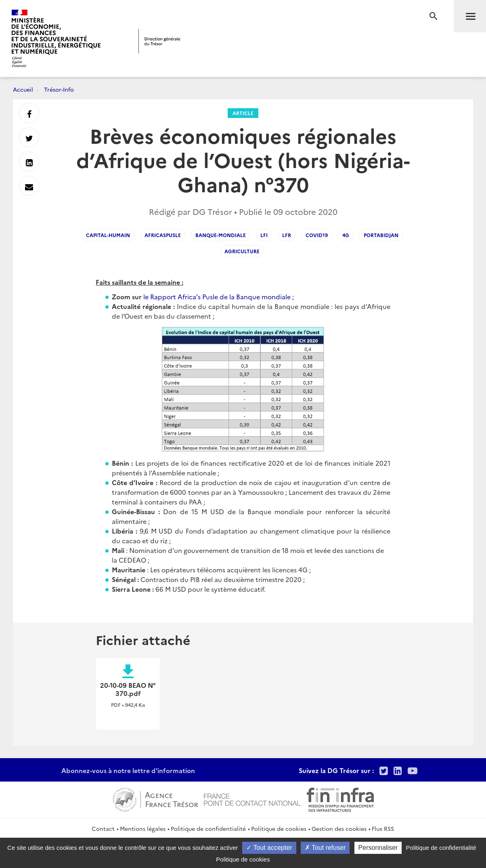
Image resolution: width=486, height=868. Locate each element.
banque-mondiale (221, 235)
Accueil (23, 89)
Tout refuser (325, 848)
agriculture (242, 251)
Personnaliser (378, 848)
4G (346, 235)
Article (243, 113)
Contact (103, 828)
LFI (264, 235)
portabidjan (381, 235)
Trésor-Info (59, 89)
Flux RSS (383, 828)
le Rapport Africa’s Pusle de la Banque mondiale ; (219, 296)
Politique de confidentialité (208, 828)
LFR (287, 235)
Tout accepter (269, 848)
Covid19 (317, 235)
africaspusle (163, 235)
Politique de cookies (279, 828)
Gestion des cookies (339, 828)
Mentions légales (143, 828)
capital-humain (108, 235)
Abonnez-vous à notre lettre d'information (128, 770)
